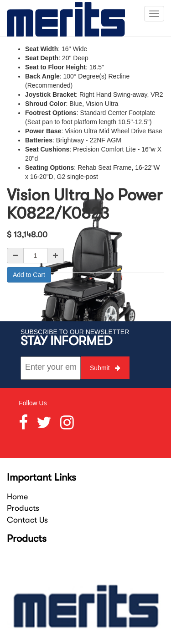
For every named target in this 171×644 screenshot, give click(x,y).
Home (17, 497)
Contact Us (27, 520)
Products (23, 508)
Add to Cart (29, 275)
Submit (105, 368)
